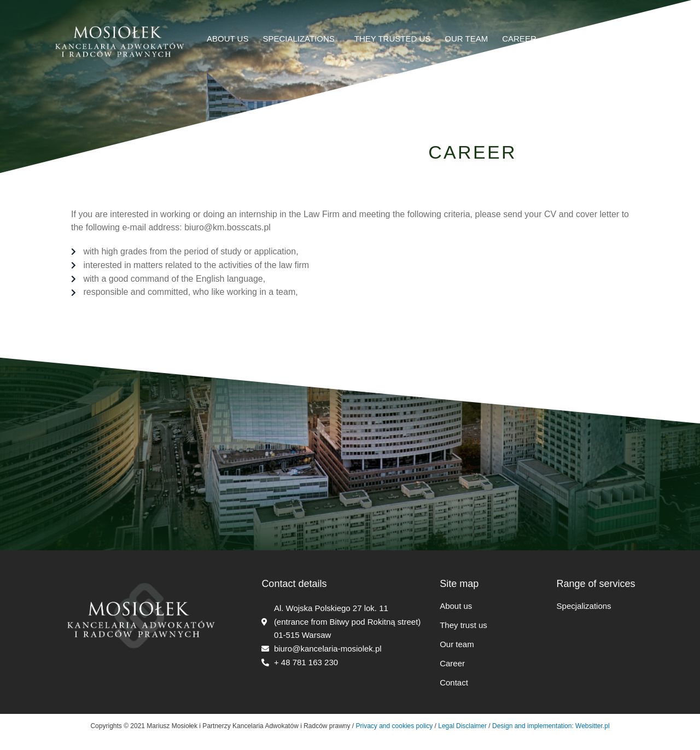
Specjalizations (584, 606)
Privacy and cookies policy (393, 726)
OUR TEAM (466, 39)
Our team (457, 644)
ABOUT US (227, 39)
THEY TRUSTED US (392, 39)
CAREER (519, 39)
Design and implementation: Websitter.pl (551, 726)
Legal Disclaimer (462, 726)
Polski (619, 39)
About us (456, 606)
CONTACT (570, 39)
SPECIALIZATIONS (301, 38)
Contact (454, 682)
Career (452, 663)
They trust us (463, 625)
